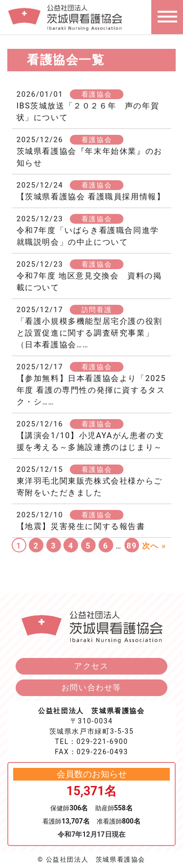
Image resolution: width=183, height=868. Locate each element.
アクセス (91, 666)
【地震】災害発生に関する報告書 (81, 526)
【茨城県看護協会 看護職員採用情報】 (91, 197)
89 (132, 546)
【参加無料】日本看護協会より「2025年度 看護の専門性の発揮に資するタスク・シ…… (91, 390)
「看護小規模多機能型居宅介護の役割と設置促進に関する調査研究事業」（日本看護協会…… (90, 333)
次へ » (154, 546)
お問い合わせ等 (91, 688)
